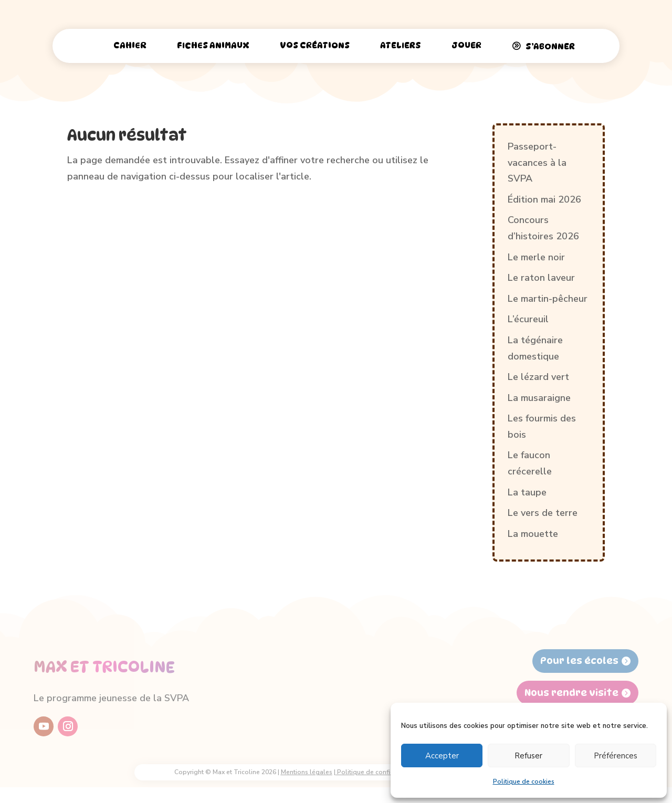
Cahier (130, 45)
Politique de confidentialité (378, 772)
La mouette (533, 534)
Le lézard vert (538, 377)
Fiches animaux (213, 45)
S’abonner (550, 46)
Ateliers (401, 45)
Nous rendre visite (571, 693)
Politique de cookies (524, 781)
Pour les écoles (579, 661)
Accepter (442, 756)
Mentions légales (307, 772)
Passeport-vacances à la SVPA (537, 162)
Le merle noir (536, 257)
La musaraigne (539, 398)
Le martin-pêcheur (548, 299)
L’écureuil (528, 319)
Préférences (616, 756)
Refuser (528, 756)
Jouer (466, 45)
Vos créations (315, 45)
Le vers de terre (543, 513)
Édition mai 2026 (544, 199)
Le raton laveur (541, 278)
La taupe (527, 492)
